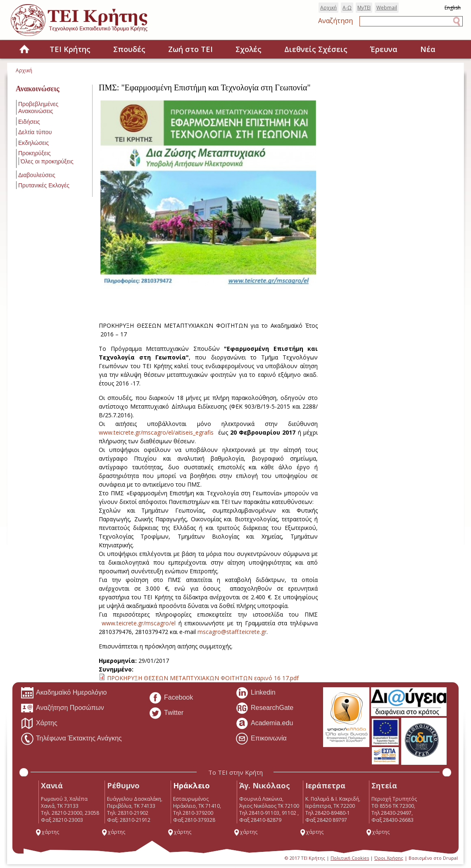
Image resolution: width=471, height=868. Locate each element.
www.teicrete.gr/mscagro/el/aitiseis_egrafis (156, 432)
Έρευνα (384, 49)
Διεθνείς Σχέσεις (316, 49)
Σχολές (249, 49)
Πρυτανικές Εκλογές (44, 185)
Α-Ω (347, 8)
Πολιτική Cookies (350, 858)
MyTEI (364, 8)
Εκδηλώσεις (33, 143)
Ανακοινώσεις (38, 89)
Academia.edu (264, 724)
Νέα (428, 49)
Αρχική (328, 8)
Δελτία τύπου (35, 132)
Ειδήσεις (29, 122)
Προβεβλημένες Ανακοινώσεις (38, 108)
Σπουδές (129, 49)
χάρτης (47, 832)
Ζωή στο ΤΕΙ (190, 49)
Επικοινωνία (261, 739)
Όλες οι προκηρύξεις (47, 161)
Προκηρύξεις (34, 153)
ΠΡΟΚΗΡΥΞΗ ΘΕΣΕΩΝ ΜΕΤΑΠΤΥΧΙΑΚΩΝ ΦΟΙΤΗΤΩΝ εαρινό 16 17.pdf (203, 678)
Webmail (387, 8)
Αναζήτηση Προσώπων (62, 708)
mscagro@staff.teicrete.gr (232, 632)
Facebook (171, 698)
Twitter (166, 713)
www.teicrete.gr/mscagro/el (139, 623)
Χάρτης (39, 724)
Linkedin (256, 693)
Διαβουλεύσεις (37, 175)
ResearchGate (264, 708)
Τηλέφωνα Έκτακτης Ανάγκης (71, 739)
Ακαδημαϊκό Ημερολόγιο (64, 693)
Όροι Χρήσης (389, 858)
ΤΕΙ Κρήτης (70, 49)
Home (24, 50)
